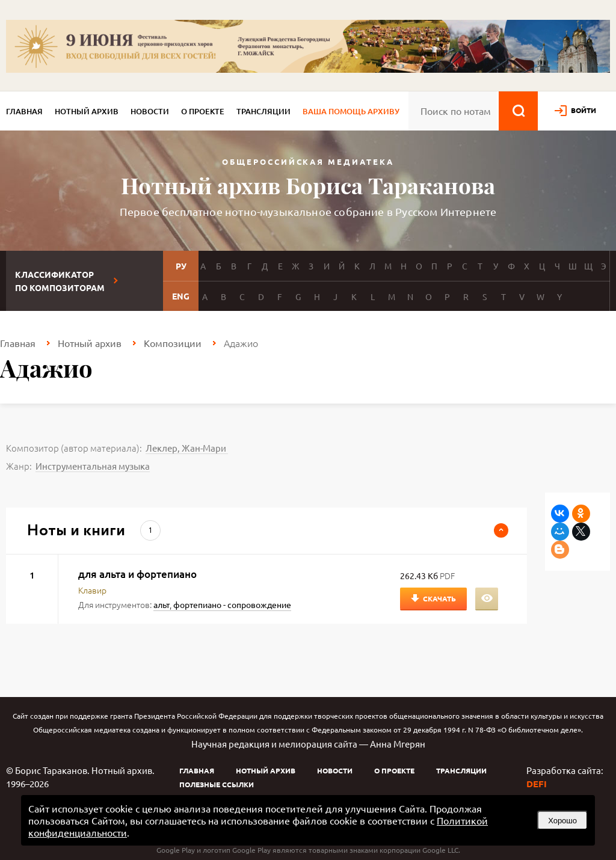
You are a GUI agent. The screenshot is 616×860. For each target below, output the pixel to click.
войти (584, 110)
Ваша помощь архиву (351, 111)
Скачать (439, 598)
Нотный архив (87, 111)
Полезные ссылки (217, 784)
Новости (150, 111)
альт (162, 604)
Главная (24, 111)
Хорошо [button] (562, 821)
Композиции (173, 343)
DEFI (537, 784)
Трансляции (263, 111)
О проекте (203, 111)
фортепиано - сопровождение (232, 604)
